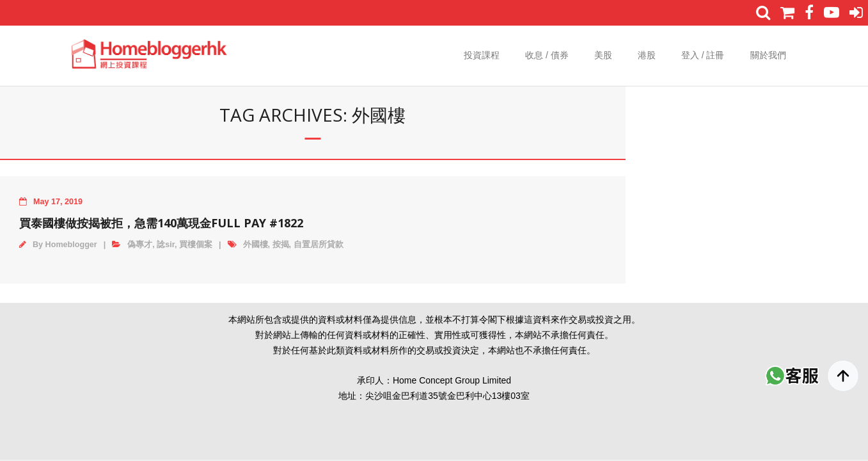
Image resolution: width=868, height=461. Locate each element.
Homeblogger (71, 245)
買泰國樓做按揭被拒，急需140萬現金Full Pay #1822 (161, 223)
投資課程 (482, 55)
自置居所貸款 (319, 245)
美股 (603, 55)
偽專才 (140, 245)
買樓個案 (196, 245)
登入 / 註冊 (703, 55)
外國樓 (256, 245)
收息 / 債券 (547, 55)
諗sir (166, 245)
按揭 (281, 245)
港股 (647, 55)
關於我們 (768, 55)
